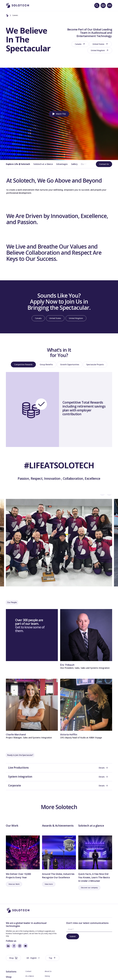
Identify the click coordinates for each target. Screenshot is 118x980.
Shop (9, 969)
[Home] (7, 15)
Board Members (31, 973)
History (47, 969)
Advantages (62, 164)
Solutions (11, 964)
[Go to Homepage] (18, 918)
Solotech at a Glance (43, 164)
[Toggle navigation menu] (110, 5)
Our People (86, 164)
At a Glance (30, 969)
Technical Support (32, 978)
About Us (48, 964)
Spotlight (11, 975)
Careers (48, 978)
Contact (28, 964)
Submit (69, 944)
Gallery (74, 164)
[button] (59, 114)
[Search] (97, 5)
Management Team (52, 973)
